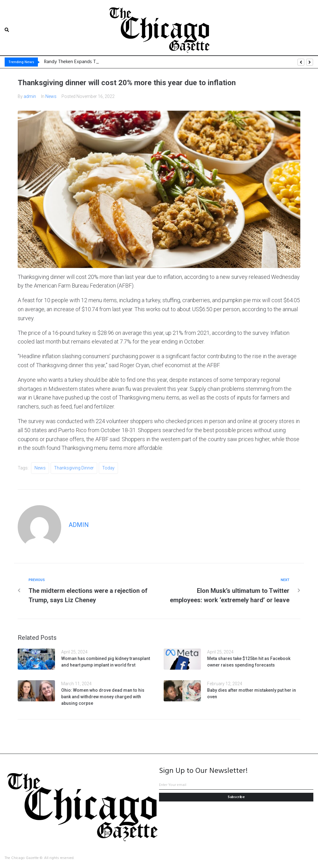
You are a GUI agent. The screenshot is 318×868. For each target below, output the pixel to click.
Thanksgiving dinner (74, 468)
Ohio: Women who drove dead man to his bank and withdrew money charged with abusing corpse (103, 696)
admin (30, 96)
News (51, 96)
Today (108, 468)
